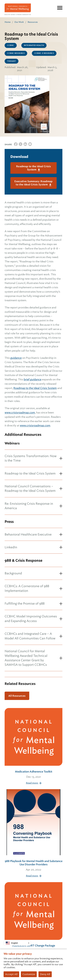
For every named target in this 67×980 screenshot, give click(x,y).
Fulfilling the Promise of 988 (25, 603)
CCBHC (11, 45)
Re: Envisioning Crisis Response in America (29, 506)
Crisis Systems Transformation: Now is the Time (31, 458)
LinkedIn (11, 547)
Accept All (11, 974)
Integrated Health (34, 45)
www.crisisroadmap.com (20, 413)
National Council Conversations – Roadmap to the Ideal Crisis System (30, 488)
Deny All (45, 974)
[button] (17, 943)
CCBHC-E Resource (44, 53)
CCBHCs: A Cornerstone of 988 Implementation (27, 588)
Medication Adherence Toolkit (33, 774)
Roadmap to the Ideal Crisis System (33, 168)
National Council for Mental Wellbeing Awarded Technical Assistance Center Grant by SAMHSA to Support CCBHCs (26, 658)
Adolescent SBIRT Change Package (33, 948)
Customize (29, 974)
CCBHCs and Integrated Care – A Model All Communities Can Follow (30, 636)
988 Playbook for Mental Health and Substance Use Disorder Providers (33, 866)
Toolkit (12, 61)
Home (8, 22)
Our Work (19, 22)
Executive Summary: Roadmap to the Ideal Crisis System (33, 183)
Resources (33, 22)
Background (13, 573)
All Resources (17, 696)
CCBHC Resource (16, 53)
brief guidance (33, 379)
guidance (16, 358)
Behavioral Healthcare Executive (28, 534)
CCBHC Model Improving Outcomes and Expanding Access (31, 619)
